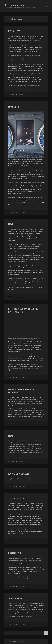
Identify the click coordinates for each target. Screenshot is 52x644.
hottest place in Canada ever (16, 173)
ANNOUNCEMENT (19, 474)
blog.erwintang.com (14, 5)
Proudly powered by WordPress (15, 641)
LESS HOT (14, 31)
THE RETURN (16, 498)
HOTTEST (14, 107)
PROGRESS (14, 553)
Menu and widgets (46, 8)
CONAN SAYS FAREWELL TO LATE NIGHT (25, 310)
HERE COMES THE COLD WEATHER (23, 391)
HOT (11, 224)
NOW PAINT (15, 598)
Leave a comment (21, 95)
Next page (46, 633)
